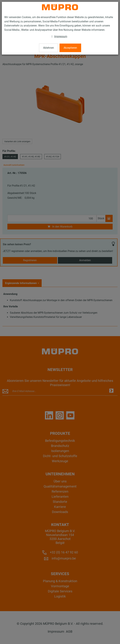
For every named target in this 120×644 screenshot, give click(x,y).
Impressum (61, 36)
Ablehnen (49, 48)
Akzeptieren (70, 48)
